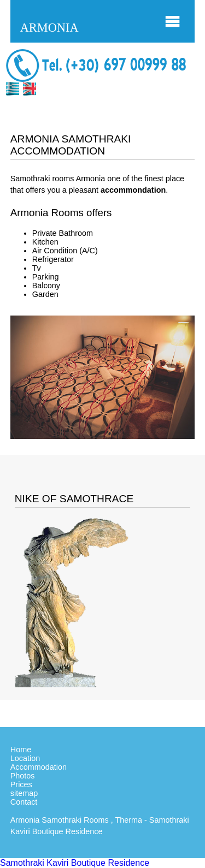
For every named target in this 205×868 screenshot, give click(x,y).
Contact (24, 802)
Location (25, 758)
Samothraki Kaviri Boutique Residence (75, 863)
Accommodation (39, 767)
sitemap (24, 793)
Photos (23, 776)
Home (21, 750)
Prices (21, 784)
